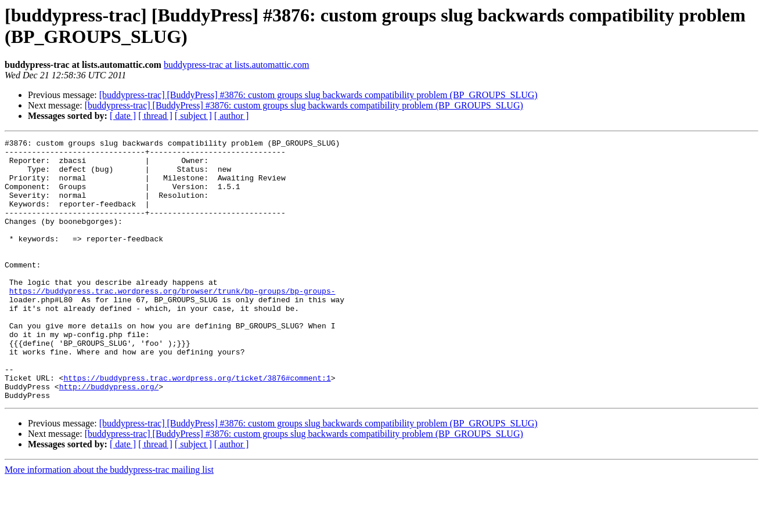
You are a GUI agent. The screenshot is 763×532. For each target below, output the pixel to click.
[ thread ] (155, 116)
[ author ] (232, 116)
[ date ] (123, 116)
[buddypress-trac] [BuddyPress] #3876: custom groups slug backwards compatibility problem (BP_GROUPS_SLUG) (318, 95)
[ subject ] (193, 116)
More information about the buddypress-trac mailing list (109, 522)
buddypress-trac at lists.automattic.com (237, 65)
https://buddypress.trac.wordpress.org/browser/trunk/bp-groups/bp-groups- (172, 322)
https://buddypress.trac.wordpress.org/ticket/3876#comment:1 (197, 426)
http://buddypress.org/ (109, 437)
